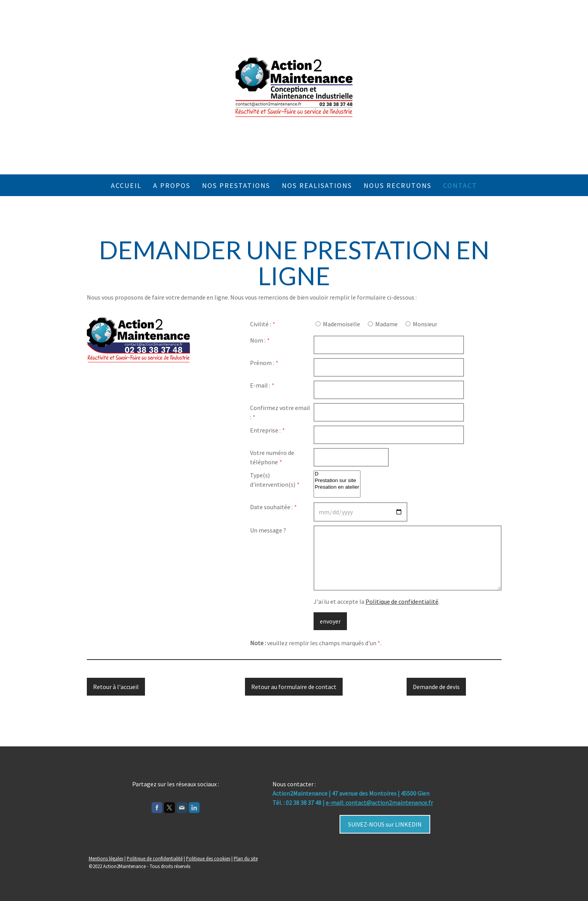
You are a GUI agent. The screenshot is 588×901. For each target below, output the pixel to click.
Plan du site (246, 858)
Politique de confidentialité (402, 601)
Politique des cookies (208, 858)
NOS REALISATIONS (317, 185)
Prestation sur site (337, 481)
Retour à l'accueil (116, 687)
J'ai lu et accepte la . (377, 601)
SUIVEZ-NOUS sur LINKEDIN (385, 824)
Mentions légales (106, 858)
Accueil (126, 185)
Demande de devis (436, 687)
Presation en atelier (337, 487)
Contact (460, 185)
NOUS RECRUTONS (397, 185)
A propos (172, 185)
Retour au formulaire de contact (294, 687)
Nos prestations (236, 185)
